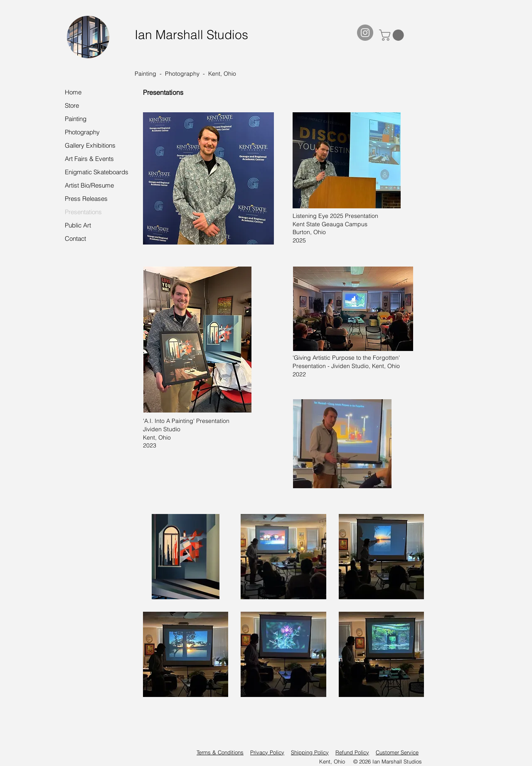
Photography (82, 132)
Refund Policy (352, 752)
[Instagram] (365, 33)
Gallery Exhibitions (90, 145)
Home (73, 92)
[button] (393, 35)
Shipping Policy (310, 752)
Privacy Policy (267, 752)
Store (72, 105)
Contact (75, 238)
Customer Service (397, 752)
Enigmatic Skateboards (97, 172)
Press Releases (86, 199)
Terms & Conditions (220, 752)
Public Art (78, 225)
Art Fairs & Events (89, 159)
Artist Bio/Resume (89, 185)
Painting (76, 119)
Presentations (83, 212)
